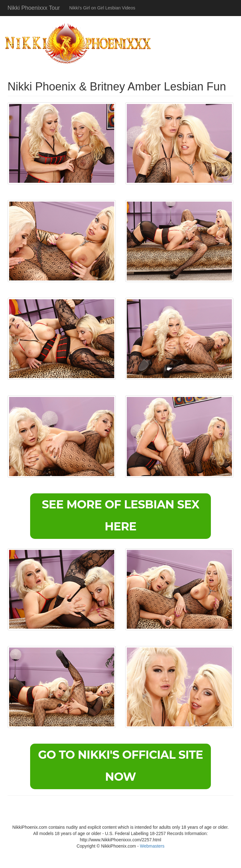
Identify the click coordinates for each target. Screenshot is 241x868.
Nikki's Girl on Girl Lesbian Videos (102, 8)
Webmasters (152, 846)
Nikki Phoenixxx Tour (34, 8)
